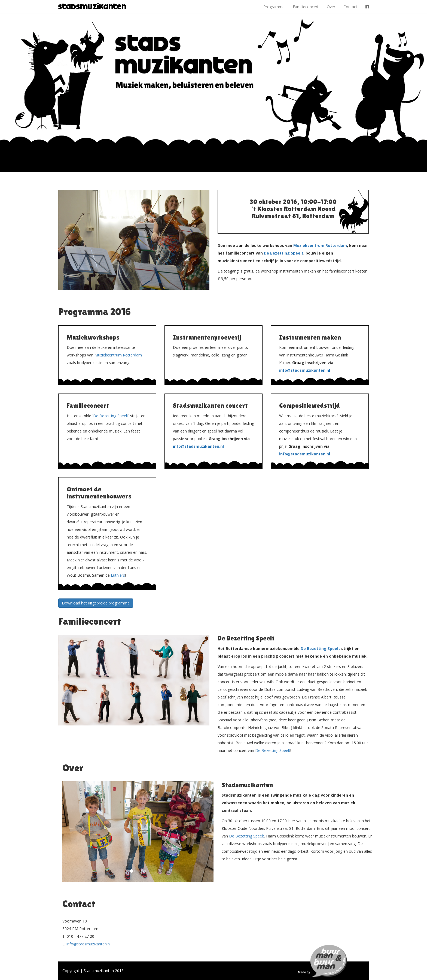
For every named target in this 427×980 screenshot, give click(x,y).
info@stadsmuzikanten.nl (305, 370)
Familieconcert (306, 7)
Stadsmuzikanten (92, 7)
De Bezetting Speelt (284, 253)
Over (331, 7)
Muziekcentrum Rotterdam (320, 245)
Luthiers (118, 575)
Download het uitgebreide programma (96, 603)
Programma (274, 7)
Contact (350, 7)
